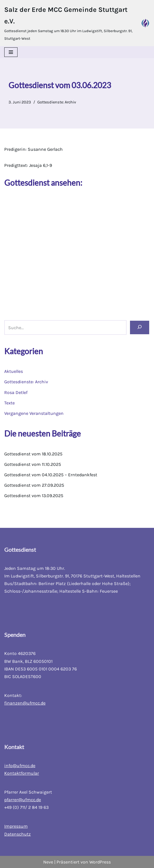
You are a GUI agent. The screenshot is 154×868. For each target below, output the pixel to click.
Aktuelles (14, 371)
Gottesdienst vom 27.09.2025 (34, 485)
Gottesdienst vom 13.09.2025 (34, 496)
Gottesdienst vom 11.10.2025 (33, 464)
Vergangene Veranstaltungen (34, 413)
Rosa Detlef (16, 392)
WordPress (100, 862)
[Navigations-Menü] (11, 52)
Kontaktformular (22, 773)
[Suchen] (140, 327)
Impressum (16, 826)
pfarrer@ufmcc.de (23, 800)
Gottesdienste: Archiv (57, 102)
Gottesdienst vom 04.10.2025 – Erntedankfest (51, 475)
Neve (48, 862)
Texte (9, 403)
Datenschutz (18, 834)
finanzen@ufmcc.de (25, 703)
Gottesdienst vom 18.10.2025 (33, 454)
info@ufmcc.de (20, 766)
